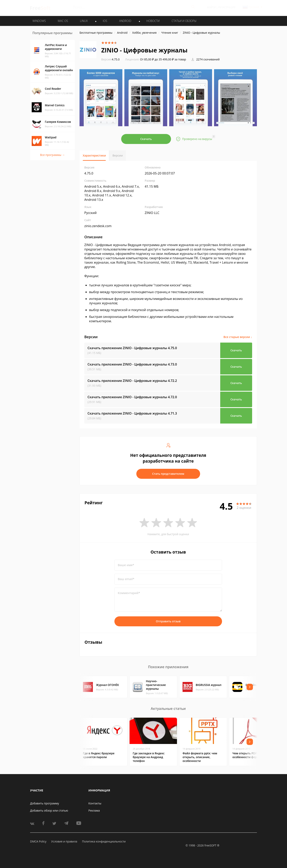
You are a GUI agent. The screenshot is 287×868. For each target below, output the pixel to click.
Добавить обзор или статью (49, 810)
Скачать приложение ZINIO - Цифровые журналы (132, 348)
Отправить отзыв (168, 621)
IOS (105, 21)
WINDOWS (39, 21)
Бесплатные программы (96, 33)
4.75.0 (110, 59)
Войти (211, 7)
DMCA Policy (38, 841)
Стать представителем (168, 474)
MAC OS (63, 21)
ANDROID (125, 21)
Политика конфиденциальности (104, 841)
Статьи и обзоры (184, 21)
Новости (153, 21)
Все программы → (52, 155)
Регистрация (227, 7)
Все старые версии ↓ (238, 337)
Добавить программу (45, 803)
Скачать (146, 139)
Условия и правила (64, 841)
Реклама (94, 810)
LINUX (84, 21)
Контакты (95, 803)
